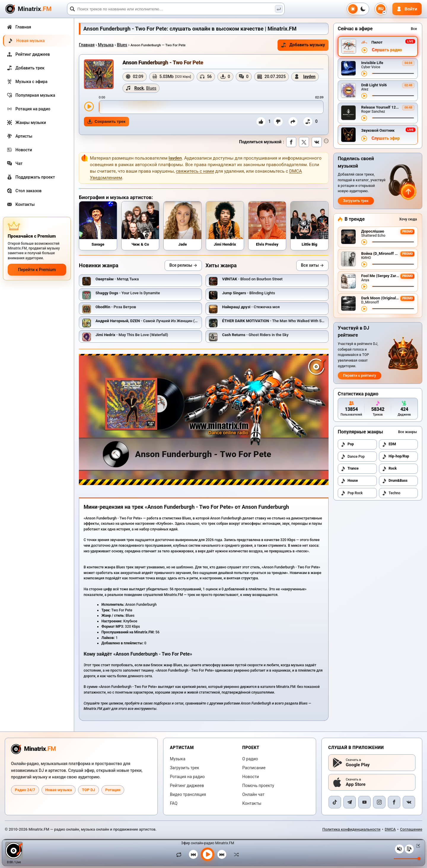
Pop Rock (352, 493)
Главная (87, 45)
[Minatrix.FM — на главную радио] (33, 749)
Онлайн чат (253, 794)
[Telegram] (350, 802)
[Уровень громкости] (407, 859)
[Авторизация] (407, 9)
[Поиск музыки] (279, 9)
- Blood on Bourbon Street (252, 279)
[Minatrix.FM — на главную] (35, 9)
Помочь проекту (258, 786)
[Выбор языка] (381, 9)
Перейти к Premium (37, 270)
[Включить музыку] (208, 854)
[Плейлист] (409, 849)
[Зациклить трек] (180, 854)
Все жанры (407, 432)
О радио (250, 759)
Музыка (106, 45)
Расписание (254, 768)
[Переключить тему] (358, 9)
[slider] (211, 107)
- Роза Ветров (116, 307)
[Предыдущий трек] (193, 854)
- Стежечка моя (251, 307)
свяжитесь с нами (195, 171)
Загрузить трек (356, 201)
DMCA (390, 829)
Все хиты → (312, 265)
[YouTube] (364, 802)
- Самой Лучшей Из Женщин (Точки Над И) (157, 321)
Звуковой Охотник (378, 130)
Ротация (113, 790)
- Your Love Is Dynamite (128, 293)
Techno (391, 493)
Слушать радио (387, 50)
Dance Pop (353, 457)
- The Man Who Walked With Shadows (279, 321)
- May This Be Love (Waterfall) (132, 335)
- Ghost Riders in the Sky (255, 335)
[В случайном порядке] (235, 854)
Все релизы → (183, 265)
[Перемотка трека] (393, 73)
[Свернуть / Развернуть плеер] (417, 846)
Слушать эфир (386, 138)
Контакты (252, 803)
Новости (251, 777)
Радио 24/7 (25, 790)
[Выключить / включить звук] (399, 849)
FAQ (174, 803)
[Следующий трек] (222, 854)
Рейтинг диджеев (187, 786)
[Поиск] (176, 9)
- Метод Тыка (117, 279)
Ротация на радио (187, 777)
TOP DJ (88, 790)
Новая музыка (59, 790)
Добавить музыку (303, 45)
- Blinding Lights (248, 293)
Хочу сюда (408, 219)
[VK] (409, 802)
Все (414, 29)
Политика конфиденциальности (351, 829)
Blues (122, 45)
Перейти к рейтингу (360, 376)
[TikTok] (335, 802)
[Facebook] (394, 802)
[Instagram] (379, 802)
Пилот (377, 42)
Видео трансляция (188, 794)
